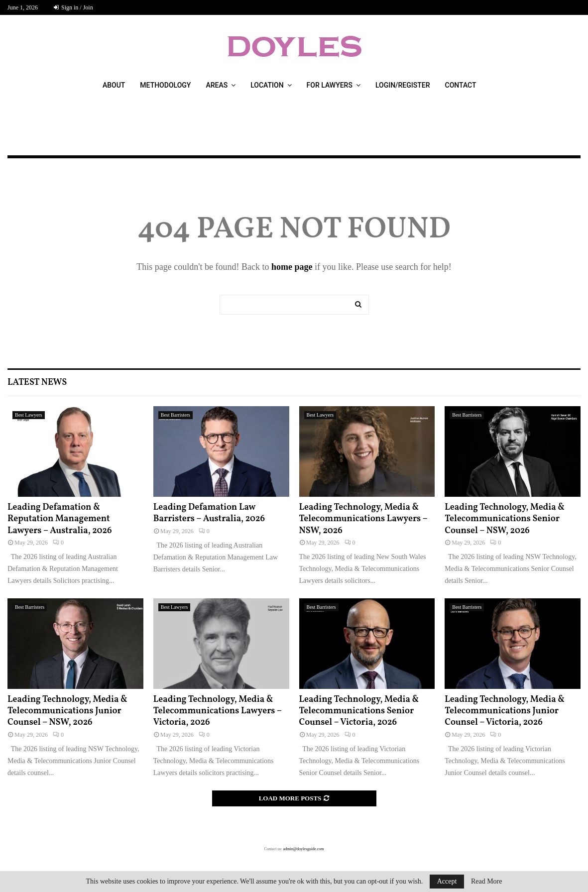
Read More (487, 882)
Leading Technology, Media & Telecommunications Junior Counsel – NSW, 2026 (67, 711)
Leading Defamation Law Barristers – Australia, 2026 (209, 513)
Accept (447, 881)
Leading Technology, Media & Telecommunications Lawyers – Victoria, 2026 (218, 711)
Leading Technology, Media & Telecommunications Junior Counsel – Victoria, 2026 (505, 711)
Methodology (165, 85)
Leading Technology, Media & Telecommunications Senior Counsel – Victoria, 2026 (359, 711)
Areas (217, 85)
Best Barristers (176, 415)
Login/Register (403, 85)
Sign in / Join (73, 7)
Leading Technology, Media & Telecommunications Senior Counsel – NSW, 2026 (505, 519)
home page (292, 267)
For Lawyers (330, 85)
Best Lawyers (29, 415)
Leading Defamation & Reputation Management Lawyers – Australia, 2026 (60, 519)
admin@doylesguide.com (304, 849)
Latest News (37, 383)
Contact (461, 85)
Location (267, 85)
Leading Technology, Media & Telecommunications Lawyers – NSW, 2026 (363, 519)
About (114, 85)
